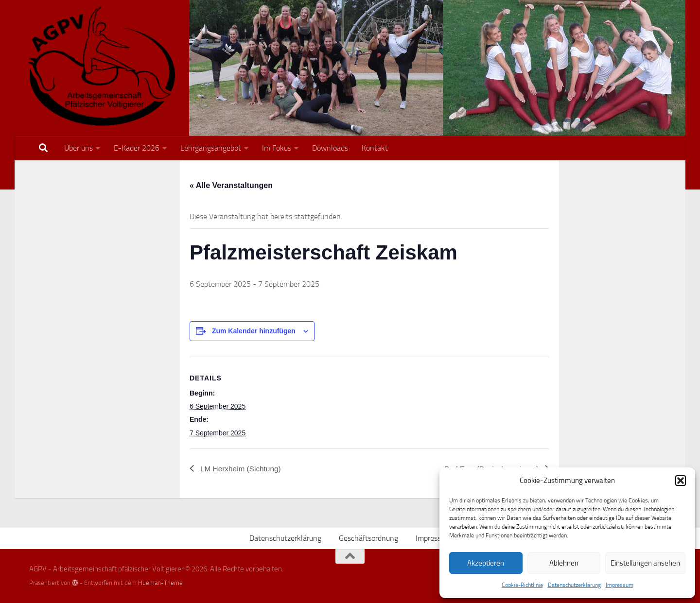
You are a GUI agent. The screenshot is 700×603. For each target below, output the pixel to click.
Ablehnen (564, 563)
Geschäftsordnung (368, 538)
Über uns (79, 148)
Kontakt (375, 148)
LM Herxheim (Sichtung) (242, 469)
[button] (681, 481)
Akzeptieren (486, 563)
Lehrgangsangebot (211, 148)
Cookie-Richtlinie (522, 585)
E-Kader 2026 (137, 148)
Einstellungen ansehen (645, 563)
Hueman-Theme (160, 583)
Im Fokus (277, 148)
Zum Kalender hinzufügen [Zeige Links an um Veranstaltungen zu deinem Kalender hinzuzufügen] (254, 331)
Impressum (620, 585)
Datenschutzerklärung (574, 585)
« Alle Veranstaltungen (231, 185)
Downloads (330, 148)
